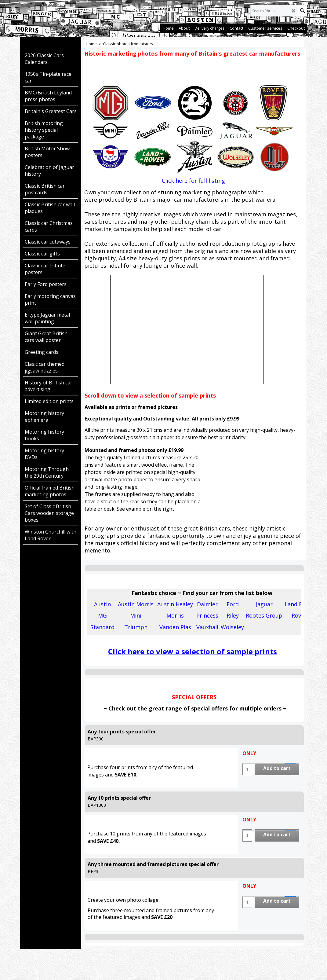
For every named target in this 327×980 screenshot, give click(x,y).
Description (103, 582)
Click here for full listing (193, 181)
